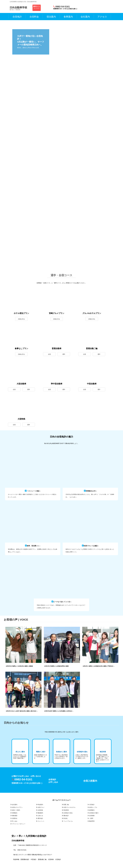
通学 (64, 354)
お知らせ (40, 816)
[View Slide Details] (92, 34)
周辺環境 (65, 810)
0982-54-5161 (63, 7)
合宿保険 (91, 816)
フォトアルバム (67, 821)
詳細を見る (21, 319)
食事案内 (91, 810)
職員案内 (40, 813)
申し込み (14, 821)
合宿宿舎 (40, 810)
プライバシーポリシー (18, 824)
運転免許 (65, 816)
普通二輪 (65, 805)
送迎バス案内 (15, 810)
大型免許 (91, 805)
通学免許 (40, 818)
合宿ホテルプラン (17, 807)
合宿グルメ (40, 807)
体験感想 (14, 816)
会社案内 (14, 805)
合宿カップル (92, 807)
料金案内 (40, 805)
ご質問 (90, 818)
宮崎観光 (14, 813)
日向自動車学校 (18, 7)
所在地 (65, 818)
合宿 (49, 354)
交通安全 (14, 818)
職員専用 (91, 821)
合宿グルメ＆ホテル (69, 807)
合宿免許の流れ (67, 813)
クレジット (40, 821)
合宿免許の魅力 (93, 813)
